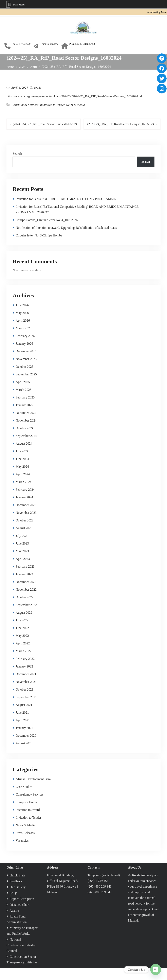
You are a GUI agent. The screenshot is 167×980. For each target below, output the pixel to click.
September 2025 (26, 386)
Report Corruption (22, 911)
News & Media (75, 105)
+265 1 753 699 (22, 44)
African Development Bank (33, 791)
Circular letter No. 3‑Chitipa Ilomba (39, 247)
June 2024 (22, 471)
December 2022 (26, 594)
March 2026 (23, 340)
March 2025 (23, 402)
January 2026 (24, 355)
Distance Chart (20, 917)
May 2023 (22, 563)
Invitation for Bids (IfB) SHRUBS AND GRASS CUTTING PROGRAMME (66, 211)
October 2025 (24, 379)
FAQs (14, 905)
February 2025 (25, 409)
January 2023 (24, 586)
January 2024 (24, 509)
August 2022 (24, 625)
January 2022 (24, 678)
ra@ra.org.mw (50, 44)
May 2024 (22, 478)
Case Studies (24, 799)
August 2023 (24, 540)
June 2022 (22, 640)
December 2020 (26, 747)
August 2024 (24, 455)
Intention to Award (28, 822)
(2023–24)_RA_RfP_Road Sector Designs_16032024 (119, 135)
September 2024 (26, 448)
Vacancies (22, 852)
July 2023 (22, 548)
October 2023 (24, 532)
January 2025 (24, 417)
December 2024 (26, 425)
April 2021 (23, 732)
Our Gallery (18, 899)
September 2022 (26, 617)
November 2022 (26, 601)
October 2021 (24, 701)
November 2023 (26, 525)
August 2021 (24, 717)
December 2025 (26, 363)
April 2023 (23, 571)
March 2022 (23, 663)
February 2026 (25, 348)
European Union (26, 814)
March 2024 (23, 494)
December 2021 (26, 686)
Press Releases (25, 845)
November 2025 (26, 371)
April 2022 (23, 655)
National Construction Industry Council (21, 957)
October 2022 (24, 609)
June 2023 (22, 555)
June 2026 (22, 317)
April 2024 (23, 486)
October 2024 (24, 440)
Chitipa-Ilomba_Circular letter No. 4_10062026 (47, 232)
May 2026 (22, 325)
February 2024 (25, 502)
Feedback (16, 893)
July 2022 (22, 632)
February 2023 (25, 578)
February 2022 (25, 671)
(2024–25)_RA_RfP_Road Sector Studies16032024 (46, 124)
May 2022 (22, 648)
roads (38, 88)
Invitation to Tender (52, 105)
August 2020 (24, 755)
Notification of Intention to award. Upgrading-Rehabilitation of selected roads (66, 240)
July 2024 (22, 463)
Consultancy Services (25, 105)
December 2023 (26, 517)
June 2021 (22, 724)
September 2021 (26, 709)
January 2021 (24, 740)
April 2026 (23, 332)
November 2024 (26, 432)
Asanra (14, 922)
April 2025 (23, 394)
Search (17, 165)
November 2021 (26, 694)
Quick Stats (17, 887)
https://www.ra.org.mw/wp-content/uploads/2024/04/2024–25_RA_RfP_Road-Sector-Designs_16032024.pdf (77, 96)
